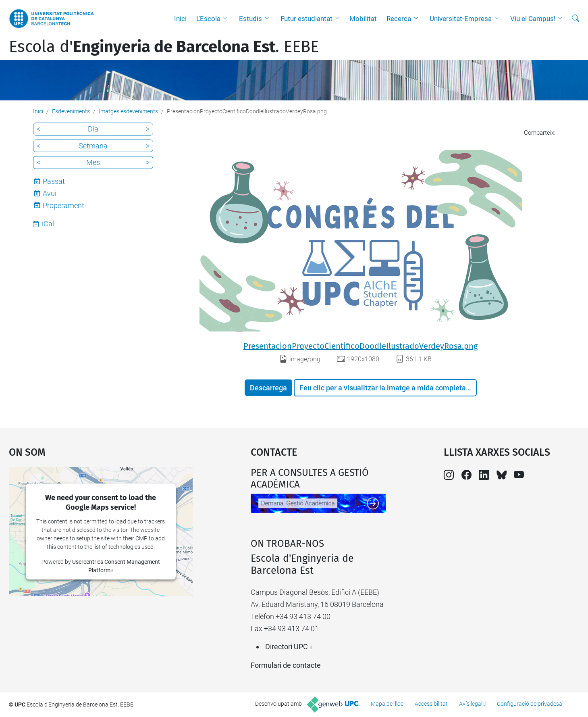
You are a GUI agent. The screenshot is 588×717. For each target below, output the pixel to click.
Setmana (93, 146)
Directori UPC (287, 647)
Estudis (250, 19)
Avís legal (471, 704)
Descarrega (268, 388)
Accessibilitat (431, 704)
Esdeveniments (71, 111)
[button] (227, 19)
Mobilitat (363, 19)
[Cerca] (576, 19)
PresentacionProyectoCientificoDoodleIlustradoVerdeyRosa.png (360, 346)
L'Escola (208, 19)
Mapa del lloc (387, 704)
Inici (180, 19)
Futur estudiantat (306, 19)
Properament (63, 205)
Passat (54, 181)
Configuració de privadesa (530, 704)
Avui (50, 193)
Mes (93, 162)
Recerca (399, 19)
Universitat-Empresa (461, 19)
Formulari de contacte (286, 665)
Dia (93, 129)
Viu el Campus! (533, 19)
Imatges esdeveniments (128, 111)
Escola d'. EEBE (164, 47)
